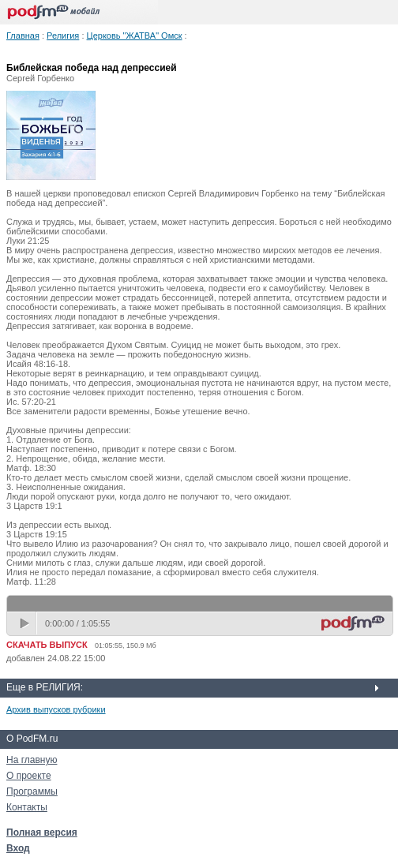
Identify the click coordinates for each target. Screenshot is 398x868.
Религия (63, 36)
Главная (23, 36)
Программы (32, 791)
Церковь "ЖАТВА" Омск (135, 36)
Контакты (27, 807)
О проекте (29, 776)
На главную (32, 760)
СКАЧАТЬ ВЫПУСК (47, 645)
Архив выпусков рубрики (56, 709)
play (26, 623)
